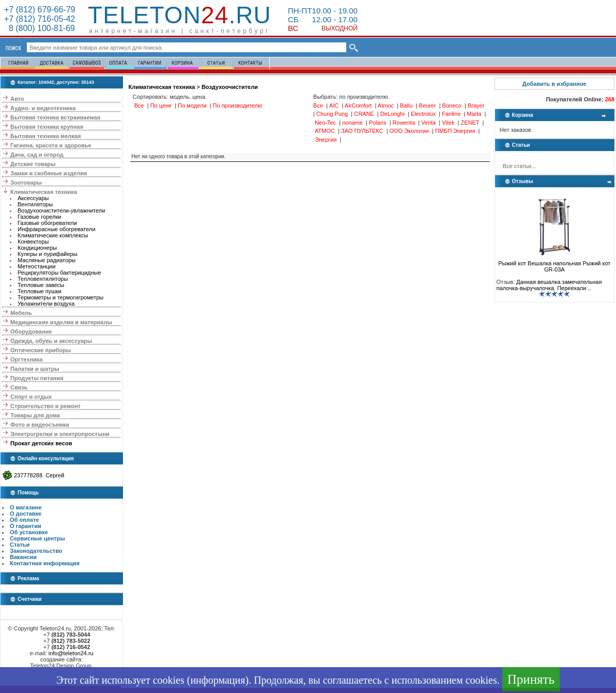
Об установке (29, 532)
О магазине (26, 507)
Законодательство (36, 551)
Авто (17, 99)
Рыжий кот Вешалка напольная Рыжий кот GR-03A (554, 264)
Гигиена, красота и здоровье (51, 145)
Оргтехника (26, 359)
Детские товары (33, 164)
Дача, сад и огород (37, 155)
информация (218, 680)
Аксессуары (33, 198)
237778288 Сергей (39, 475)
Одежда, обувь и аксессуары (51, 341)
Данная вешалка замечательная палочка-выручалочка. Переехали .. (549, 285)
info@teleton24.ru (71, 653)
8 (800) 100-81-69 (40, 28)
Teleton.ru (180, 15)
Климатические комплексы (53, 235)
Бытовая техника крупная (47, 127)
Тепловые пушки (40, 291)
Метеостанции (36, 266)
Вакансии (23, 557)
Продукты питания (37, 378)
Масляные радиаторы (47, 260)
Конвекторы (33, 242)
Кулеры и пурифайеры (48, 254)
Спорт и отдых (31, 397)
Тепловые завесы (41, 285)
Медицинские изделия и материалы (61, 322)
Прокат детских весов (41, 443)
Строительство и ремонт (45, 406)
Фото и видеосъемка (40, 425)
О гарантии (26, 526)
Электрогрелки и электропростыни (60, 434)
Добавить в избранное (555, 84)
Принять (531, 679)
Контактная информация (45, 563)
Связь (19, 387)
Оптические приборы (41, 350)
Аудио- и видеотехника (43, 108)
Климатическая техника (44, 192)
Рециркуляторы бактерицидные (59, 273)
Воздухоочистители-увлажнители (61, 210)
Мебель (21, 313)
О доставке (26, 514)
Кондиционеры (37, 248)
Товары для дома (35, 415)
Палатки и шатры (35, 369)
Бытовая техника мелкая (45, 136)
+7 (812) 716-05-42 (40, 19)
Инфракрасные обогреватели (57, 229)
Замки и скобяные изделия (49, 173)
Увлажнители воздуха (46, 304)
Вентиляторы (35, 204)
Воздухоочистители (230, 87)
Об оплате (24, 520)
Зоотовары (26, 183)
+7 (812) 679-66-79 (40, 10)
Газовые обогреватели (47, 223)
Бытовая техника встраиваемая (55, 117)
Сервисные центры (37, 538)
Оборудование (31, 332)
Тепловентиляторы (43, 279)
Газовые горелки (39, 217)
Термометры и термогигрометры (60, 297)
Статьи (20, 545)
